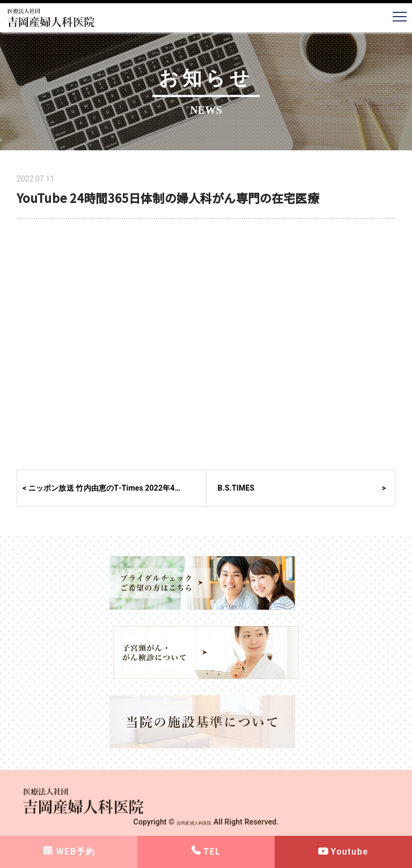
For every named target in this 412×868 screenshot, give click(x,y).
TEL (212, 852)
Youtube (349, 852)
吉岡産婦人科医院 (194, 822)
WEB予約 (75, 852)
